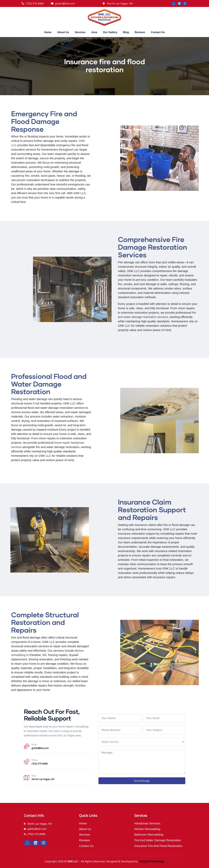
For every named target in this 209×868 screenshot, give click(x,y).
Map (34, 776)
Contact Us (158, 32)
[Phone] (27, 762)
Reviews (140, 32)
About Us (63, 32)
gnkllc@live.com (40, 748)
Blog (126, 32)
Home (48, 32)
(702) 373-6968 (40, 764)
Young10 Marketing (151, 861)
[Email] (27, 746)
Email (34, 744)
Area (94, 32)
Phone (35, 760)
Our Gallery (110, 32)
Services (80, 32)
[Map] (27, 777)
